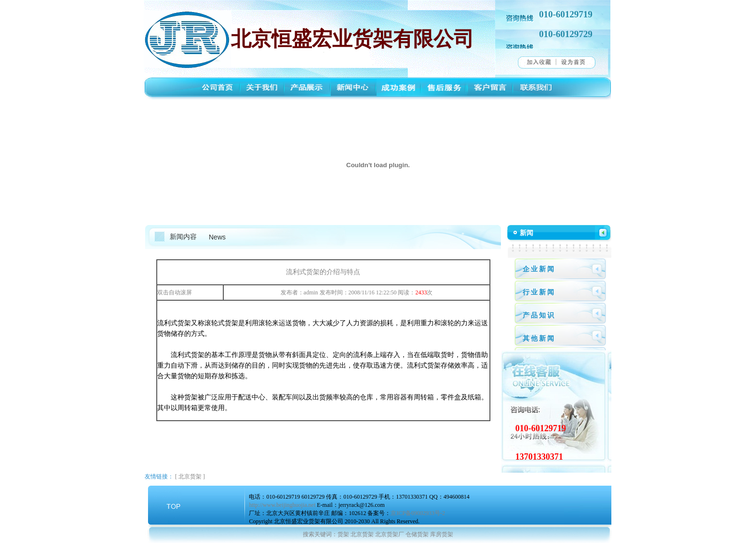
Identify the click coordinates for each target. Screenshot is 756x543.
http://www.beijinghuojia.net (282, 505)
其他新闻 (539, 338)
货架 (343, 534)
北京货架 (190, 477)
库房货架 (442, 534)
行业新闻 (539, 292)
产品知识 (539, 315)
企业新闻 (539, 269)
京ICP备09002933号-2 (418, 513)
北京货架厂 (390, 534)
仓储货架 (417, 534)
